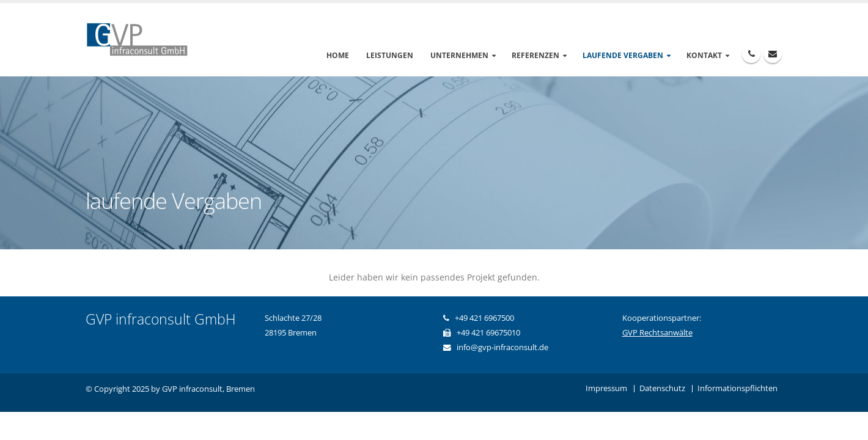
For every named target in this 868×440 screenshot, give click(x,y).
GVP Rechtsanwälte (657, 333)
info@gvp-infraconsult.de (502, 347)
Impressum (606, 388)
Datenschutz (662, 388)
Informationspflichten (737, 388)
